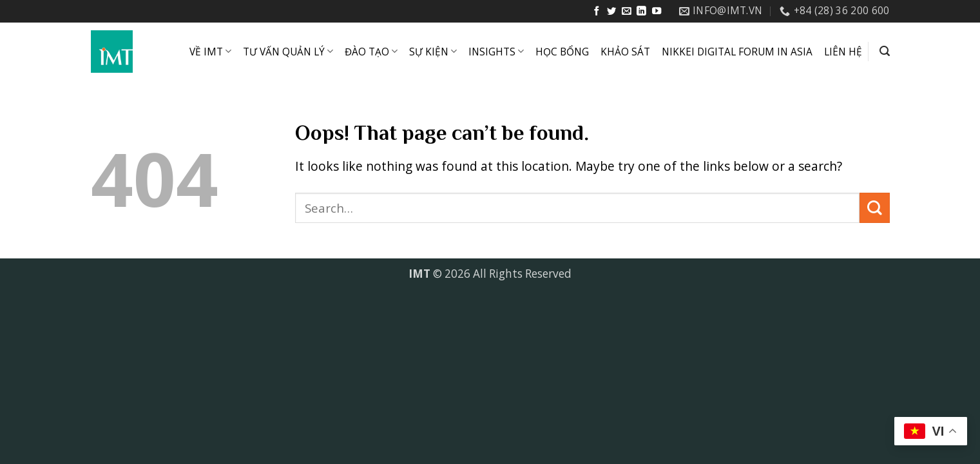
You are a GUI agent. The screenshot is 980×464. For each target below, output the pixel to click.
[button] (885, 51)
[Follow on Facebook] (597, 12)
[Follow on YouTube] (657, 12)
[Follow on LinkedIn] (641, 12)
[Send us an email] (626, 12)
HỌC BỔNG (562, 52)
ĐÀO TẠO (371, 52)
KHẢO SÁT (625, 52)
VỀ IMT (210, 52)
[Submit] (875, 208)
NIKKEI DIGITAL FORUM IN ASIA (737, 52)
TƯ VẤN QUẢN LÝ (288, 52)
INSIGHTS (496, 52)
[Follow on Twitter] (611, 12)
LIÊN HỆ (843, 52)
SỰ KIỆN (433, 52)
